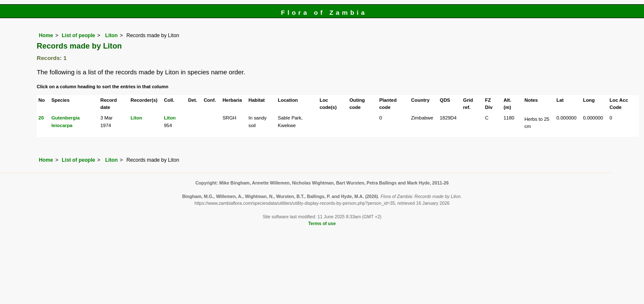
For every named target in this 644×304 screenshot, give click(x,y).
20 (41, 118)
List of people (78, 35)
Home (46, 35)
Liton (111, 35)
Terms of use (322, 223)
